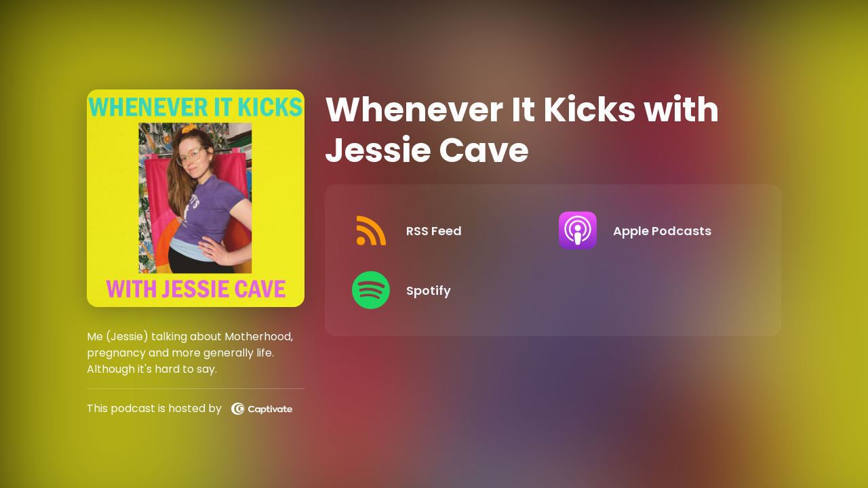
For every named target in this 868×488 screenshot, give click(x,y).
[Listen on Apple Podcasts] (651, 230)
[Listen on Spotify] (444, 290)
